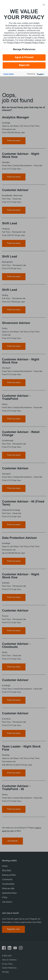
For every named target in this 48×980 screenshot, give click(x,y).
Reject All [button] (24, 65)
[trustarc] (41, 74)
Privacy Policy (14, 42)
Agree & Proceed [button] (24, 57)
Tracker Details (8, 74)
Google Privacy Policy (34, 42)
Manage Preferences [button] (24, 50)
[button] (44, 5)
